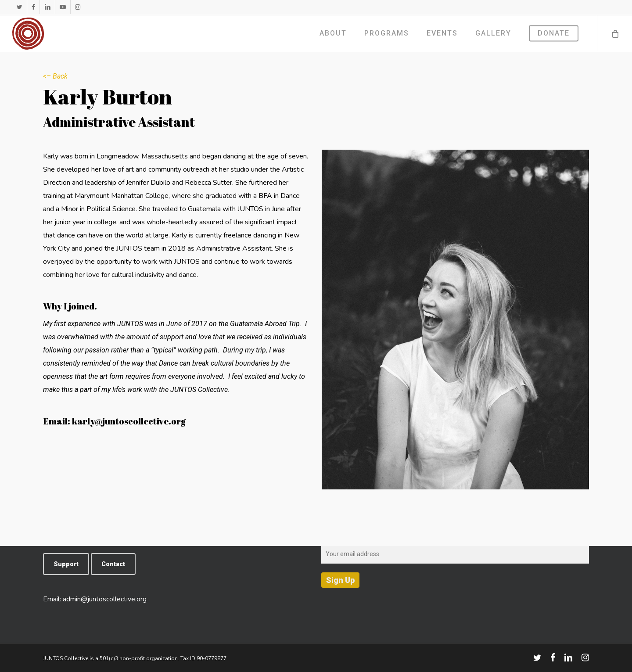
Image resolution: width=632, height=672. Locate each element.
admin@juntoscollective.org (105, 599)
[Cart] (614, 34)
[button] (66, 564)
